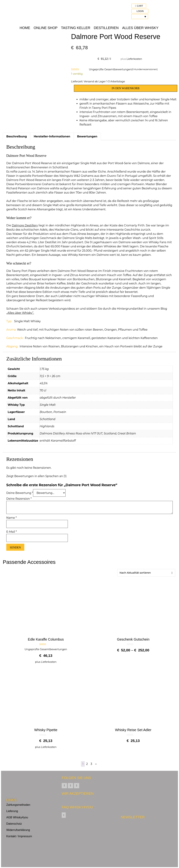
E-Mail (12, 532)
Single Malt (48, 405)
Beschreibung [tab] (17, 136)
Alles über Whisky (140, 28)
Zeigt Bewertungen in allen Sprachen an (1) (36, 476)
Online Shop (46, 28)
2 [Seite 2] (87, 764)
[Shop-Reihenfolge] (146, 573)
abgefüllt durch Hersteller (58, 398)
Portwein (60, 412)
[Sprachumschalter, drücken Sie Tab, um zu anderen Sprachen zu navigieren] (140, 17)
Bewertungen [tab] (87, 136)
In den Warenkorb (126, 88)
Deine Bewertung (20, 493)
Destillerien (106, 28)
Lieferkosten (134, 59)
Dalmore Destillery (25, 225)
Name (11, 518)
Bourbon (46, 412)
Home (25, 28)
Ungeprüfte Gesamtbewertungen (110, 69)
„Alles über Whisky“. (20, 313)
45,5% (44, 383)
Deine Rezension (19, 499)
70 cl (43, 390)
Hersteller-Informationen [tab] (52, 136)
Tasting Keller (76, 28)
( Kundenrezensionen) (145, 69)
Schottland (47, 419)
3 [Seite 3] (91, 764)
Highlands (47, 426)
